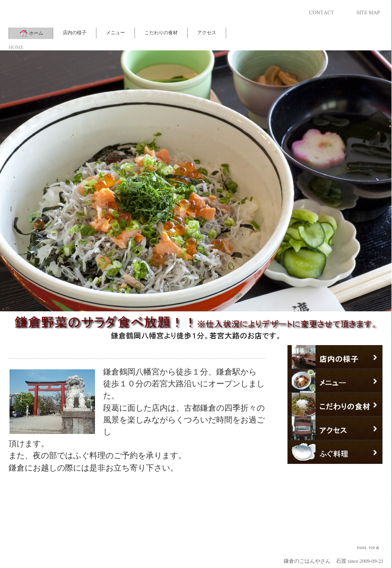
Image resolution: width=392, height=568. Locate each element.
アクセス (207, 33)
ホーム (31, 33)
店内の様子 (75, 33)
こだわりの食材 (161, 33)
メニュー (115, 33)
